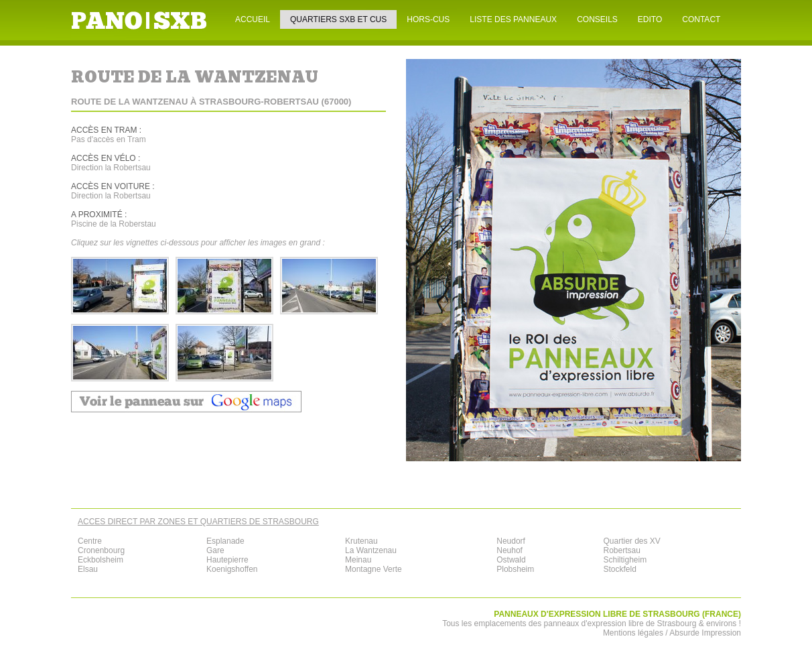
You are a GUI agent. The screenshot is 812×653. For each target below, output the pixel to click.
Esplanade (225, 541)
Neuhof (510, 550)
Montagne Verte (374, 569)
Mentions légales (633, 633)
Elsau (88, 569)
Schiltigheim (625, 560)
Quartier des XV (631, 541)
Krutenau (361, 541)
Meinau (358, 560)
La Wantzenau (371, 550)
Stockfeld (619, 569)
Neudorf (511, 541)
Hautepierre (227, 560)
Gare (215, 550)
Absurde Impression (705, 633)
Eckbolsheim (100, 560)
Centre (90, 541)
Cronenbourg (101, 550)
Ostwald (511, 560)
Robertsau (621, 550)
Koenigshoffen (232, 569)
